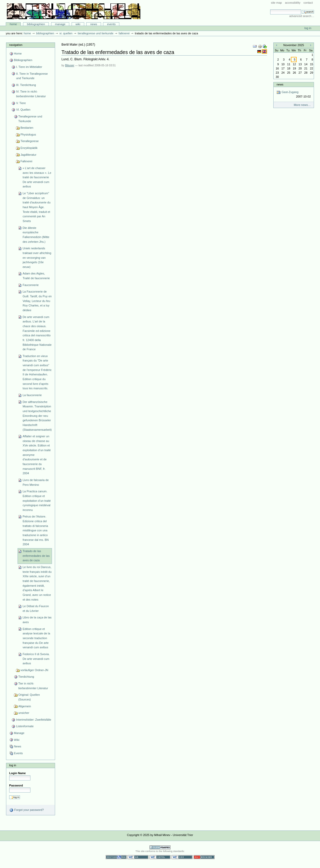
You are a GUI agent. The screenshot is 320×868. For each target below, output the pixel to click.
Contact (308, 3)
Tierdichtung (26, 677)
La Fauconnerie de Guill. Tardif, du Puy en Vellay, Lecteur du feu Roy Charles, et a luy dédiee (37, 301)
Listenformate (25, 726)
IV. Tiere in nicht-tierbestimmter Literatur (31, 94)
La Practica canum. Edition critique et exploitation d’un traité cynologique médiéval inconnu (37, 501)
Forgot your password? (26, 810)
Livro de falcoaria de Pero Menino (36, 482)
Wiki (78, 24)
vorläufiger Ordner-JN (34, 670)
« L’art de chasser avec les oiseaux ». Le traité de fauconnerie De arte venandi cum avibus (37, 177)
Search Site (270, 9)
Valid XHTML (160, 857)
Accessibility (293, 3)
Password (16, 785)
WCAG (138, 857)
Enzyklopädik (29, 148)
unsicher (24, 713)
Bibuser (70, 65)
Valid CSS (182, 857)
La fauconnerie (32, 395)
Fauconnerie (31, 285)
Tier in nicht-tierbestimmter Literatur (33, 686)
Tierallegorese (30, 141)
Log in (308, 28)
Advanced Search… (302, 16)
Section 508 (116, 857)
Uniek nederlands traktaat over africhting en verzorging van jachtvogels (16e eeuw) (37, 258)
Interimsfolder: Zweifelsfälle (34, 720)
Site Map (276, 3)
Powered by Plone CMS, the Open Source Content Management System (160, 847)
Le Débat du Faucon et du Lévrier (36, 608)
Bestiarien (27, 128)
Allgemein (25, 706)
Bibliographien (36, 24)
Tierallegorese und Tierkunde (95, 33)
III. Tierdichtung (26, 85)
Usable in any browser (204, 857)
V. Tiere (21, 103)
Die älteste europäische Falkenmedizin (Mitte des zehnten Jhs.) (36, 235)
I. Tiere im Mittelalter (29, 67)
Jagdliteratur (28, 155)
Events (111, 24)
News (94, 24)
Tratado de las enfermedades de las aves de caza (36, 556)
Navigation (16, 45)
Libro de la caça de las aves (37, 620)
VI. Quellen (66, 33)
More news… (302, 105)
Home (13, 24)
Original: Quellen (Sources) (29, 697)
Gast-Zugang (294, 95)
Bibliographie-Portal (74, 11)
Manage (60, 24)
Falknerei (124, 33)
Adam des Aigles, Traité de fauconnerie (36, 276)
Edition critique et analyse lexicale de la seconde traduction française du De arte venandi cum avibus (36, 638)
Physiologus (28, 134)
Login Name (17, 773)
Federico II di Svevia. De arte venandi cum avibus (36, 659)
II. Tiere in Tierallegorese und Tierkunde (32, 76)
